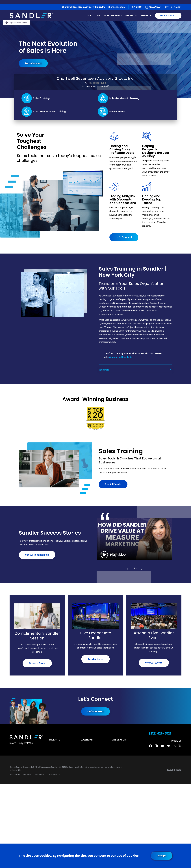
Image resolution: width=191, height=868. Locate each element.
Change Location (116, 7)
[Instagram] (156, 746)
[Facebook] (150, 746)
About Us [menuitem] (131, 16)
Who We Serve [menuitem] (113, 16)
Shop (139, 7)
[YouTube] (162, 746)
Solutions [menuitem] (94, 16)
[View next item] (142, 569)
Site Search (119, 740)
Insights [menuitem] (146, 16)
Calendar (155, 7)
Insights (55, 740)
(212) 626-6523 (173, 7)
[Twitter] (180, 746)
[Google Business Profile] (168, 746)
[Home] (31, 16)
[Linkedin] (174, 746)
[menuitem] (15, 774)
